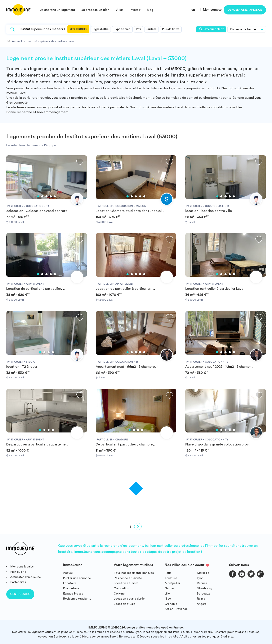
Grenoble (171, 604)
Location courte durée (129, 599)
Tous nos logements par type (134, 573)
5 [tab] (55, 196)
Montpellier (172, 583)
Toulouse (171, 578)
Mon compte (212, 10)
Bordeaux (203, 594)
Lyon (200, 578)
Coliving (119, 594)
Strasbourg (204, 588)
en (193, 10)
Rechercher (78, 29)
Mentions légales (22, 567)
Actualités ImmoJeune (26, 577)
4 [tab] (51, 196)
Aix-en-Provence (176, 609)
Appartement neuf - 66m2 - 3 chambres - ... (128, 367)
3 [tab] (46, 196)
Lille (167, 594)
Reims (201, 599)
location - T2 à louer (22, 367)
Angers (202, 604)
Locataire (70, 583)
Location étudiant (126, 583)
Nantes (170, 588)
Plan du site (18, 572)
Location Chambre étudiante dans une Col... (130, 211)
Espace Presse (73, 594)
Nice (168, 599)
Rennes (202, 583)
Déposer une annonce (245, 10)
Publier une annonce (77, 578)
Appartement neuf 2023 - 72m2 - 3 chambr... (219, 367)
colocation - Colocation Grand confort (37, 211)
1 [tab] (38, 196)
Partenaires (18, 582)
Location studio (125, 604)
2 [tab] (42, 196)
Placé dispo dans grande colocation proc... (218, 444)
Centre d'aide (20, 594)
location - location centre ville (209, 211)
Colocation (121, 588)
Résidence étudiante (77, 599)
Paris (168, 573)
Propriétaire (71, 588)
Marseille (203, 573)
